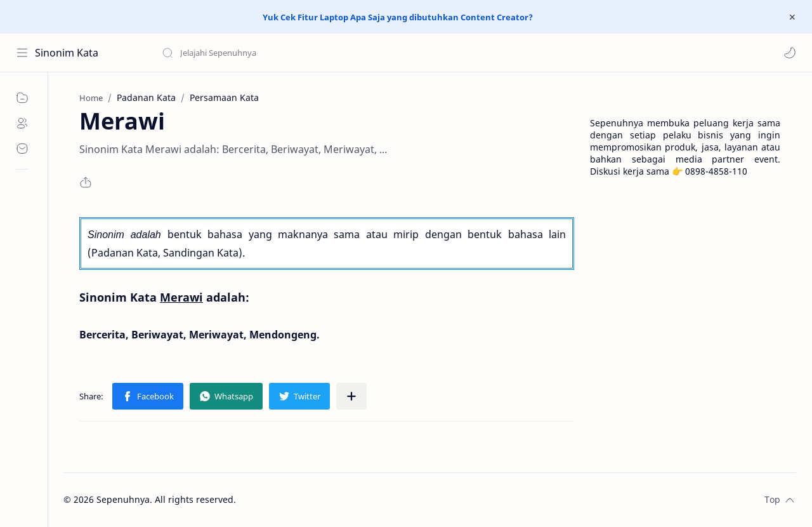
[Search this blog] (263, 53)
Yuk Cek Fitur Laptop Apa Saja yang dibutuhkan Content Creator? (398, 17)
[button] (790, 53)
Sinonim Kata (67, 53)
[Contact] (22, 149)
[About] (22, 123)
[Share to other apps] (351, 396)
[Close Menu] (792, 17)
